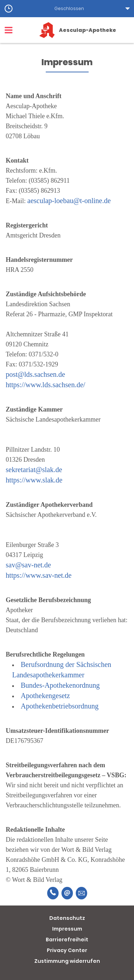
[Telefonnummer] (53, 893)
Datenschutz (67, 918)
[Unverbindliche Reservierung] (81, 893)
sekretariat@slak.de (34, 470)
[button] (67, 9)
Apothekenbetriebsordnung (60, 706)
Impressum (67, 929)
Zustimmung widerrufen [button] (67, 961)
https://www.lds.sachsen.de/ (46, 385)
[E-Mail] (67, 893)
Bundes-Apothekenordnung (60, 685)
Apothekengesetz (45, 696)
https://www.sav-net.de (39, 575)
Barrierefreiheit (67, 940)
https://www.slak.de (34, 480)
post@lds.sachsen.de (35, 374)
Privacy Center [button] (67, 950)
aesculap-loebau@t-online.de (69, 201)
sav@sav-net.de (28, 565)
